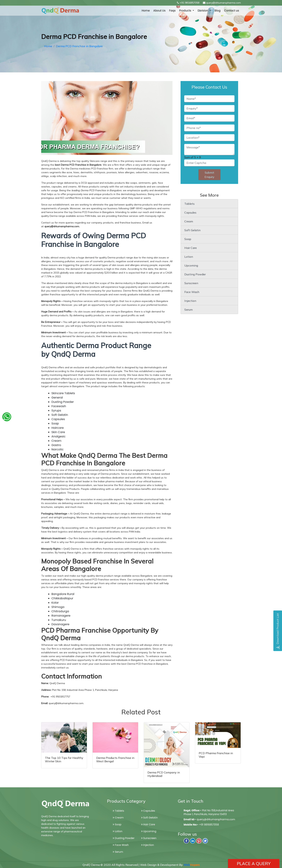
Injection (190, 301)
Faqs (172, 11)
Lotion (189, 257)
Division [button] (203, 11)
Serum (188, 310)
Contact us (232, 11)
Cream (189, 221)
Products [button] (186, 11)
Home (146, 11)
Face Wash (192, 292)
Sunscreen (191, 283)
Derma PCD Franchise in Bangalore (79, 46)
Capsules (190, 212)
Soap (188, 239)
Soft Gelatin (192, 230)
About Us (159, 11)
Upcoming (191, 265)
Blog (218, 11)
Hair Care (191, 248)
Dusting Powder (195, 274)
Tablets (189, 204)
